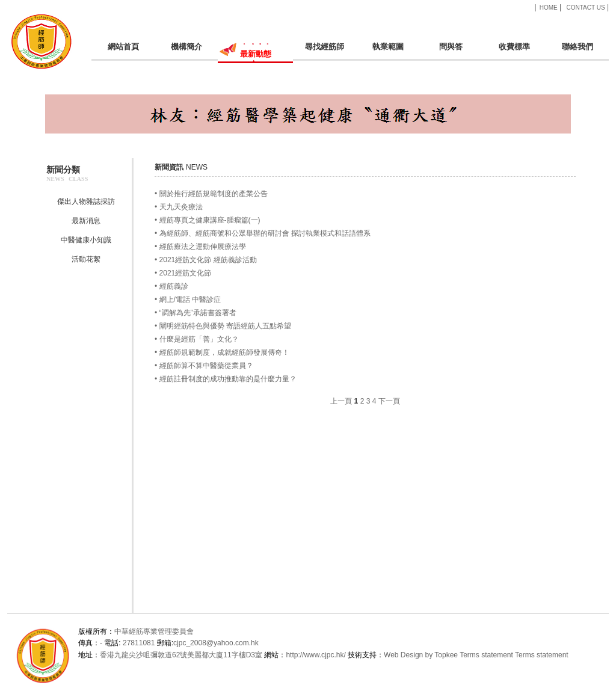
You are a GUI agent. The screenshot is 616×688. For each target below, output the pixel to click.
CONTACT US (585, 8)
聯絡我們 (577, 51)
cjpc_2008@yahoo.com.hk (216, 643)
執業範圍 (388, 51)
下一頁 (389, 401)
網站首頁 (123, 51)
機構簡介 (186, 51)
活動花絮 (86, 259)
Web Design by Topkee (421, 655)
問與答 (451, 51)
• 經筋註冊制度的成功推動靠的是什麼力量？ (226, 379)
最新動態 (255, 58)
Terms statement (486, 655)
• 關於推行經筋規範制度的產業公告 (211, 194)
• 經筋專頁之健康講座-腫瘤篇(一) (208, 220)
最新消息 (86, 221)
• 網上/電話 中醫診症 (188, 299)
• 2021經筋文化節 (183, 273)
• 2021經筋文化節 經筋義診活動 (206, 260)
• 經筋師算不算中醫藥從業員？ (204, 366)
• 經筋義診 (171, 286)
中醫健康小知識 (86, 240)
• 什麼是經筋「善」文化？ (197, 339)
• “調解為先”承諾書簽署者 (196, 313)
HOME (549, 8)
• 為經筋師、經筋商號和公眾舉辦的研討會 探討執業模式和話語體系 (263, 233)
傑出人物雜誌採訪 (86, 201)
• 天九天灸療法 (179, 207)
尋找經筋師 (325, 51)
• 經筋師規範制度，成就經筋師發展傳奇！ (222, 352)
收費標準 (514, 51)
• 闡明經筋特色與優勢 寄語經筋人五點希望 (223, 326)
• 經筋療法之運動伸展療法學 (200, 247)
